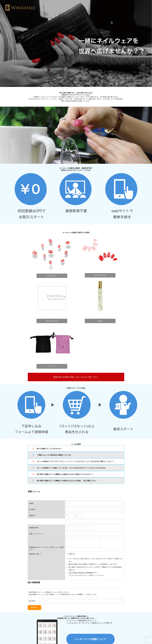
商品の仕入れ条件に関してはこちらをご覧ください (76, 362)
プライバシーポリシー (60, 634)
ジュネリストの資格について (91, 610)
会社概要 (73, 634)
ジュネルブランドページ (87, 634)
